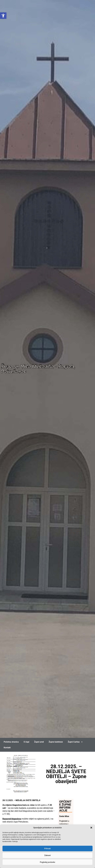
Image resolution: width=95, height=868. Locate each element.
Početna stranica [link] (11, 742)
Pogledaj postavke (47, 862)
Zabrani (48, 855)
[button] (91, 828)
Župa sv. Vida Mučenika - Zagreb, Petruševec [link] (38, 369)
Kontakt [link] (7, 748)
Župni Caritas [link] (75, 742)
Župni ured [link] (39, 742)
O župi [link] (26, 742)
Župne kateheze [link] (56, 742)
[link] (3, 16)
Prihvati (47, 849)
